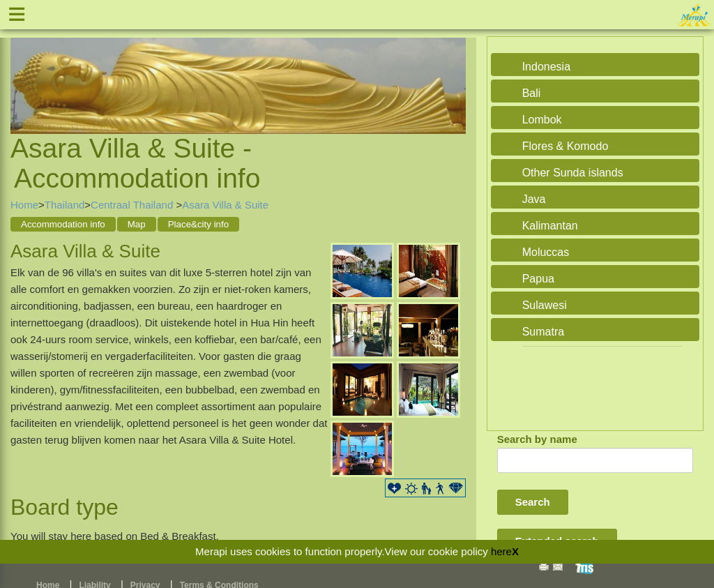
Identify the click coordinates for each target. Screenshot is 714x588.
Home (24, 205)
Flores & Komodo (565, 146)
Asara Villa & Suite (225, 205)
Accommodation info (63, 224)
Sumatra (543, 332)
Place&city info (198, 224)
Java (534, 199)
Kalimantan (550, 226)
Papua (538, 279)
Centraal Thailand (133, 205)
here (501, 551)
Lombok (542, 120)
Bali (532, 93)
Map (137, 224)
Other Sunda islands (573, 173)
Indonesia (546, 67)
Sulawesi (545, 305)
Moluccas (546, 252)
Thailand (65, 205)
